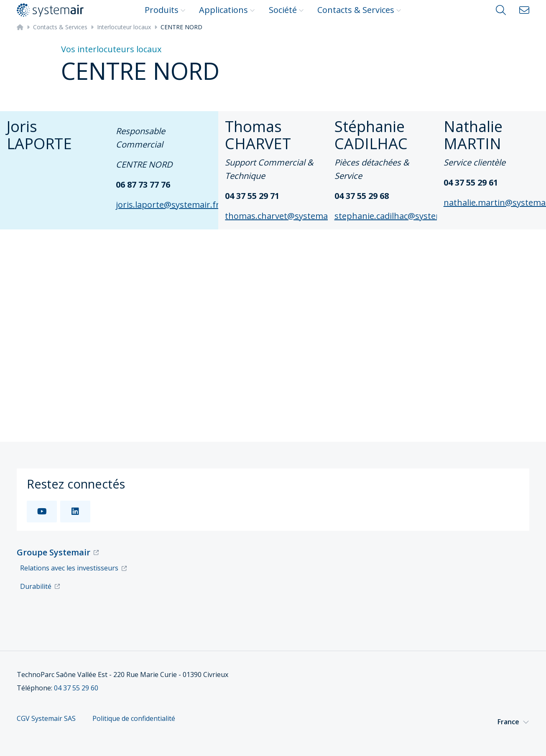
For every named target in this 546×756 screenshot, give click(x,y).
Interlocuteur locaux (124, 27)
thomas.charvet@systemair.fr (284, 216)
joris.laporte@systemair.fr (168, 205)
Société (286, 10)
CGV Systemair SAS (46, 719)
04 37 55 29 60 (76, 688)
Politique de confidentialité (134, 719)
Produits (165, 10)
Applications (227, 10)
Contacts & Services (359, 10)
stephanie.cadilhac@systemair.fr (399, 216)
